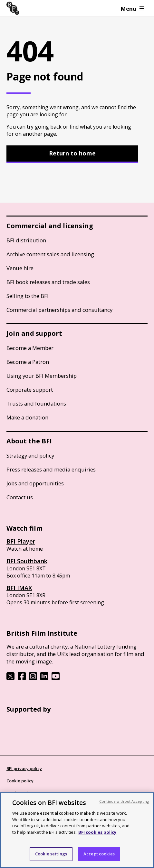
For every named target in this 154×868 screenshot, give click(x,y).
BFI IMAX (19, 588)
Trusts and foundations (36, 403)
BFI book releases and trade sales (48, 282)
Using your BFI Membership (42, 376)
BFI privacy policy (24, 768)
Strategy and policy (30, 455)
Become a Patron (28, 362)
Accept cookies (99, 854)
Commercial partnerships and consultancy (59, 310)
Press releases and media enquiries (51, 469)
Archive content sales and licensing (50, 254)
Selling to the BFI (28, 296)
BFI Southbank (27, 561)
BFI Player (21, 541)
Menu (133, 9)
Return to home (72, 153)
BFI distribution (26, 240)
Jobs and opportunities (35, 483)
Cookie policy (20, 781)
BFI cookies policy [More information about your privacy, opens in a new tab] (97, 832)
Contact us (20, 497)
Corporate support (30, 390)
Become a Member (30, 348)
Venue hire (20, 268)
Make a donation (27, 417)
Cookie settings (51, 854)
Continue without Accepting (124, 801)
